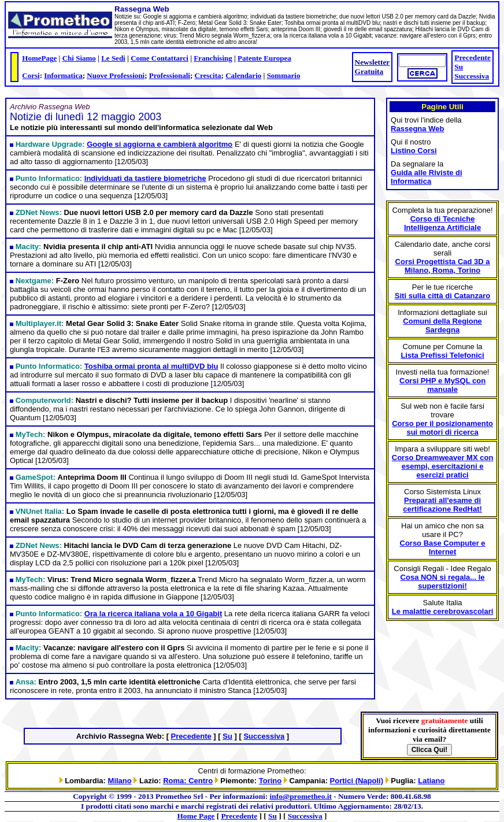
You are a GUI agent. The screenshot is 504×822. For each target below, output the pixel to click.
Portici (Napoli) (357, 781)
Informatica (63, 75)
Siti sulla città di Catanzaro (442, 296)
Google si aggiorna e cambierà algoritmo (160, 144)
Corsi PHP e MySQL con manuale (442, 385)
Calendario (243, 75)
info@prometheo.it (301, 796)
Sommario (284, 75)
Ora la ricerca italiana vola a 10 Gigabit (153, 614)
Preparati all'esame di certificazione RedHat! (442, 505)
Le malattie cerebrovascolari (443, 611)
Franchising (213, 58)
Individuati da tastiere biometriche (145, 178)
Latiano (431, 781)
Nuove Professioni (116, 75)
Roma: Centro (188, 781)
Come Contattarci (160, 58)
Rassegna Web (417, 129)
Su (459, 67)
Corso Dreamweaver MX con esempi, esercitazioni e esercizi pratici (443, 466)
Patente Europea (264, 58)
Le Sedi (113, 58)
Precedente (472, 58)
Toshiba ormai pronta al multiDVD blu (151, 366)
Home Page (196, 816)
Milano (120, 781)
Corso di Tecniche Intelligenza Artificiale (442, 223)
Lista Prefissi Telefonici (442, 355)
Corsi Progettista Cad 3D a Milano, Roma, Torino (443, 266)
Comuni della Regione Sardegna (442, 325)
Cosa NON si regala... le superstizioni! (443, 582)
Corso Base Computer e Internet (443, 547)
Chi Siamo (79, 58)
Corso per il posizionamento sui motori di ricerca (442, 428)
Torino (270, 781)
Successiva (472, 76)
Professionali (170, 75)
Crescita (208, 75)
